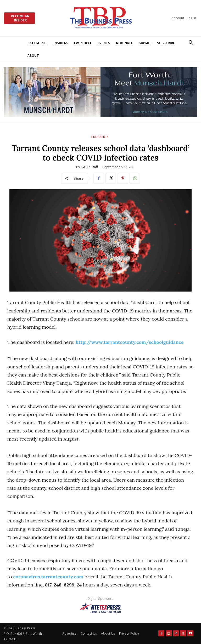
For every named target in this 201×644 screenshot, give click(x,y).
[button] (191, 43)
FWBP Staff (89, 167)
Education (100, 137)
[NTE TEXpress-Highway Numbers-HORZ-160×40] (100, 608)
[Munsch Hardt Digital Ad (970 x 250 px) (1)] (100, 92)
